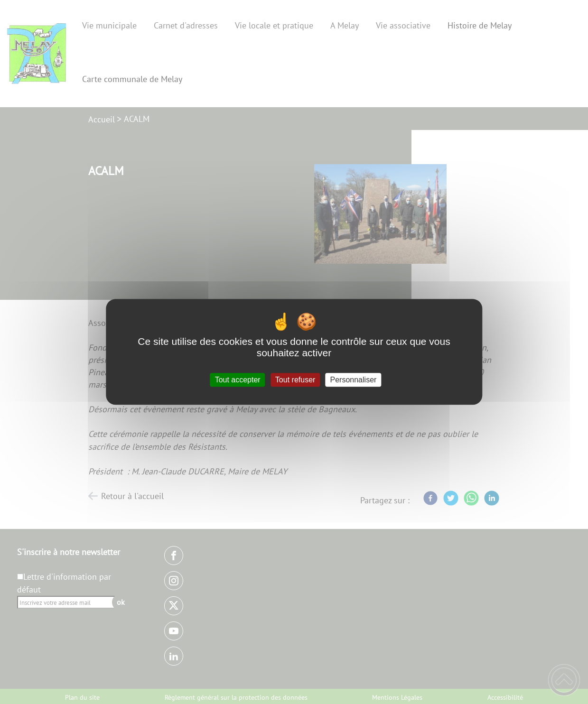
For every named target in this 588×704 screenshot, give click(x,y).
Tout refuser (295, 380)
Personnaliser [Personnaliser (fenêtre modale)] (354, 380)
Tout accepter (238, 380)
